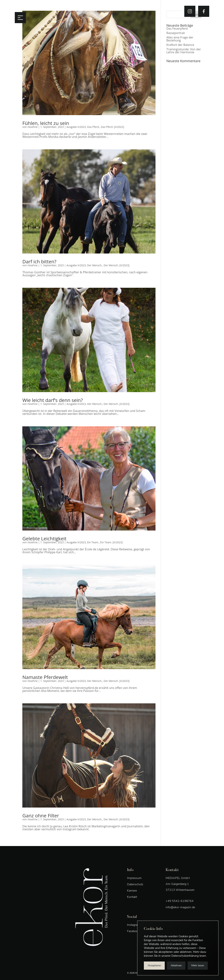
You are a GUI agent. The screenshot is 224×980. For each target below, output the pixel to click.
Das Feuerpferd (177, 28)
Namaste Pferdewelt (45, 677)
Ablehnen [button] (176, 965)
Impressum (134, 878)
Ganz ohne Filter (41, 815)
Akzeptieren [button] (154, 965)
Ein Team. (93, 542)
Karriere (132, 891)
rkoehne (33, 127)
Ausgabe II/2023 (76, 127)
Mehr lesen (198, 965)
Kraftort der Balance (180, 45)
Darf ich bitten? (39, 261)
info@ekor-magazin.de (180, 907)
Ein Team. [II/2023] (111, 542)
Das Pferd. (93, 127)
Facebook (133, 931)
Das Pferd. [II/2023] (112, 127)
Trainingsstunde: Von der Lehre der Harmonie (184, 51)
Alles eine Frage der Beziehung (180, 39)
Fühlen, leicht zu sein (46, 123)
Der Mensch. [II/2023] (117, 265)
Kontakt (132, 897)
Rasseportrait (176, 33)
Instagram (134, 925)
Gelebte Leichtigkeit (44, 538)
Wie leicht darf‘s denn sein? (53, 400)
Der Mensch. (95, 265)
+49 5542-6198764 (180, 901)
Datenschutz (135, 884)
